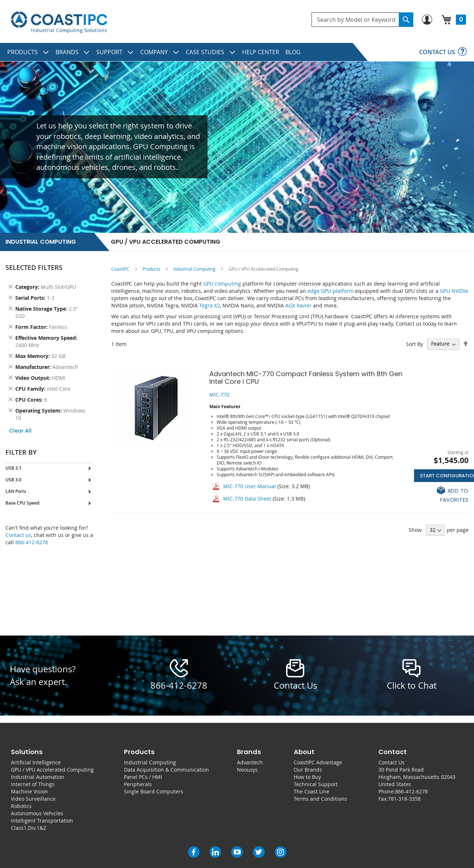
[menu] (237, 52)
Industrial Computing (194, 269)
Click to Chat (412, 685)
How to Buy (307, 777)
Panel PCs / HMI (143, 777)
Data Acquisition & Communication (166, 770)
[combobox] (362, 20)
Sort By (415, 344)
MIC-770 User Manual (250, 486)
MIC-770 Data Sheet (247, 499)
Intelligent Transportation (42, 821)
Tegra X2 (210, 305)
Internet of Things (33, 784)
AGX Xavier (298, 305)
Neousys (247, 770)
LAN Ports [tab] (16, 491)
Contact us (18, 535)
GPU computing (222, 284)
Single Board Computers (154, 791)
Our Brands (308, 770)
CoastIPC (120, 269)
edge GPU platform (331, 291)
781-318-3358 (404, 799)
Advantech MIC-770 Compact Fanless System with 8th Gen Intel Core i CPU (306, 378)
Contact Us (391, 762)
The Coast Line (312, 791)
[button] (441, 495)
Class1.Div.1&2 (29, 828)
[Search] (406, 20)
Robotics (21, 806)
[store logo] (59, 22)
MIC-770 (219, 395)
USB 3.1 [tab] (13, 468)
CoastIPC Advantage (318, 762)
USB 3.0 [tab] (13, 480)
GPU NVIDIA (454, 291)
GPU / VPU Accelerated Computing (52, 770)
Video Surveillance (33, 799)
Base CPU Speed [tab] (22, 503)
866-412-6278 (32, 542)
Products (151, 269)
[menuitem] (28, 52)
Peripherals (138, 784)
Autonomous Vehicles (37, 813)
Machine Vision (29, 791)
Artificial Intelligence (36, 762)
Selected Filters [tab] (34, 267)
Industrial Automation (38, 777)
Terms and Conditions (320, 799)
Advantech (250, 762)
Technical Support (316, 784)
